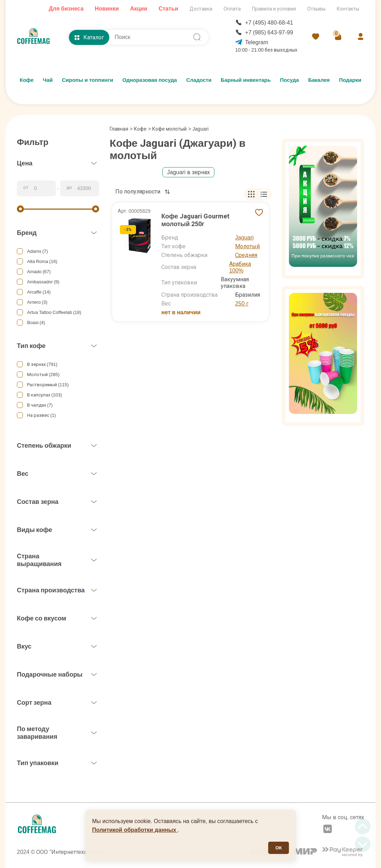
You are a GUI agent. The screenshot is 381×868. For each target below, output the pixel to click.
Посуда (290, 80)
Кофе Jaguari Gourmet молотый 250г (195, 220)
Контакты (348, 9)
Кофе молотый (169, 129)
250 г (242, 304)
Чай (48, 80)
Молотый (247, 246)
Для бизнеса (66, 9)
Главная (121, 129)
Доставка (201, 9)
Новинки (107, 9)
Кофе (27, 80)
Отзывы (316, 9)
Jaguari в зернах (188, 172)
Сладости (199, 80)
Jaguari (244, 238)
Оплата (232, 9)
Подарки (350, 80)
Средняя (246, 255)
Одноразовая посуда (150, 80)
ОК (279, 848)
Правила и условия (274, 9)
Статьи (168, 9)
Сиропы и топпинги (88, 80)
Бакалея (319, 80)
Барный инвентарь (246, 80)
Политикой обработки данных (135, 830)
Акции (139, 9)
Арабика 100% (240, 267)
